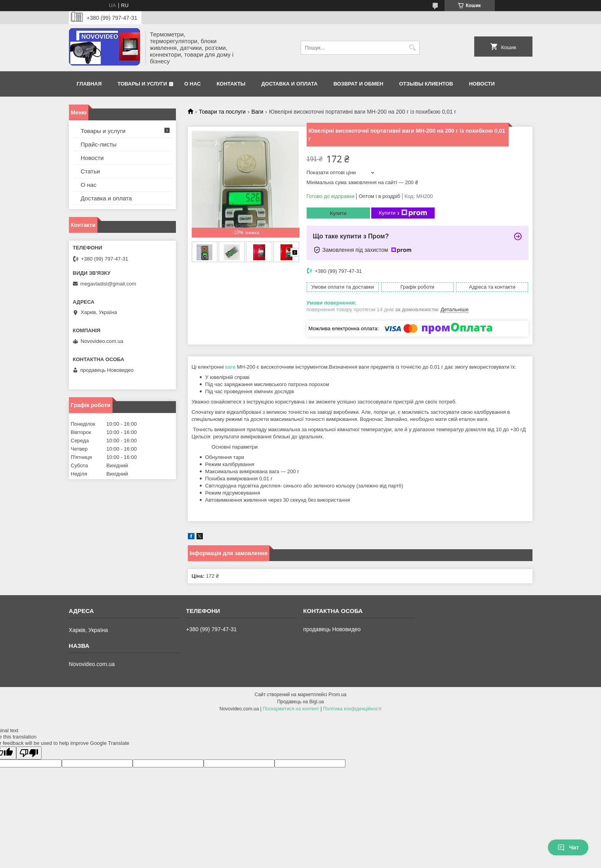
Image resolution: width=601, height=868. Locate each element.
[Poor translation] (29, 753)
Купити (338, 213)
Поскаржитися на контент (291, 709)
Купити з (403, 213)
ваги (230, 367)
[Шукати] (413, 48)
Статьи (91, 171)
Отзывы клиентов (426, 84)
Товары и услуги (142, 84)
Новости (482, 84)
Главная (89, 84)
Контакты (231, 84)
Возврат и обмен (359, 84)
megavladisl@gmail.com (108, 284)
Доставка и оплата (290, 84)
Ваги (258, 112)
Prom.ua (337, 695)
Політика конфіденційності (352, 709)
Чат (568, 847)
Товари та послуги (222, 112)
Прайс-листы (99, 144)
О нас (193, 84)
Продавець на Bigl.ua (300, 702)
